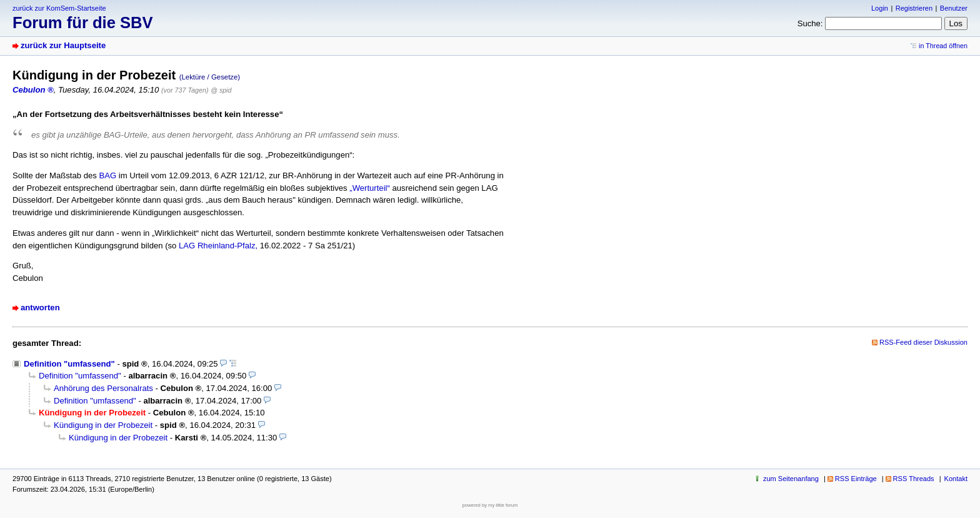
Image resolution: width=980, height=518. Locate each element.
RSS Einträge (856, 479)
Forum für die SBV (83, 23)
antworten (40, 307)
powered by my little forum (490, 505)
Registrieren (914, 8)
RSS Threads (914, 479)
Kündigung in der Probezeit (103, 425)
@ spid (221, 90)
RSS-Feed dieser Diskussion (923, 342)
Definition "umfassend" (69, 364)
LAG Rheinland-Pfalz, (218, 246)
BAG (107, 175)
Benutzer (954, 8)
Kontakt (956, 479)
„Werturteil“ (370, 188)
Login (880, 8)
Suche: (810, 23)
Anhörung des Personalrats (103, 388)
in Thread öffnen (943, 46)
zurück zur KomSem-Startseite (59, 8)
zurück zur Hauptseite (63, 45)
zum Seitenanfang (791, 479)
